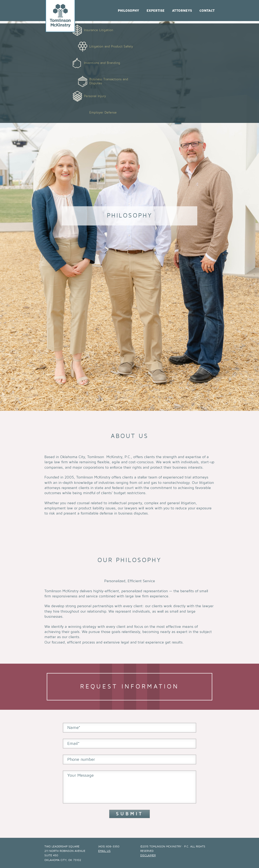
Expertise (156, 11)
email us (104, 851)
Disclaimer (148, 855)
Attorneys (182, 11)
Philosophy (128, 11)
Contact (207, 11)
